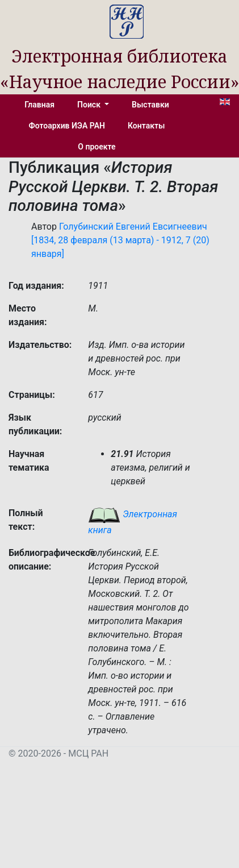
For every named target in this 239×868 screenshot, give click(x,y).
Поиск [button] (90, 105)
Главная (39, 105)
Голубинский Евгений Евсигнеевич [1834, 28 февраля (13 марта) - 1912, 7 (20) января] (120, 240)
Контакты (146, 126)
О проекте (97, 147)
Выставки (150, 105)
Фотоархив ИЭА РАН (67, 126)
